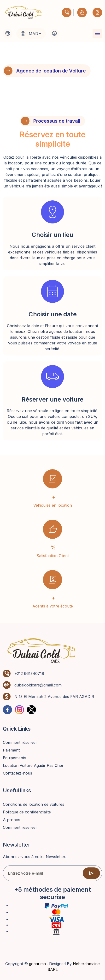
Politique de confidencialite (27, 812)
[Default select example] (35, 34)
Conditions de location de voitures (34, 804)
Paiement (11, 750)
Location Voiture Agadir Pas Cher (33, 765)
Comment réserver (20, 742)
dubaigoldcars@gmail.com (38, 685)
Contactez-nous (17, 773)
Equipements (15, 758)
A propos (12, 820)
